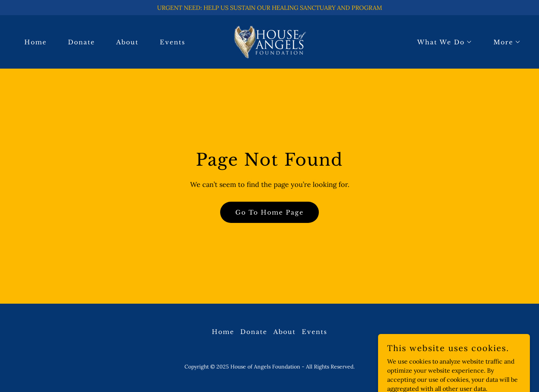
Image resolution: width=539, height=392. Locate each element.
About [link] (127, 42)
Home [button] (223, 332)
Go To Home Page (269, 212)
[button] (442, 42)
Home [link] (35, 42)
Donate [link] (81, 42)
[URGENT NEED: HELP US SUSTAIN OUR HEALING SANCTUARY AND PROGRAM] (269, 8)
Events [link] (173, 42)
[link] (269, 41)
